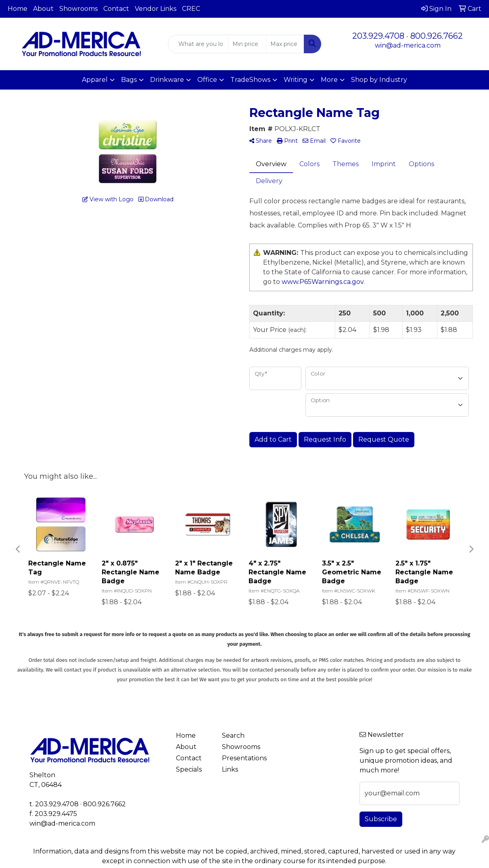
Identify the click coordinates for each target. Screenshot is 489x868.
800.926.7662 (437, 36)
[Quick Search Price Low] (247, 44)
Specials (189, 769)
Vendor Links (156, 9)
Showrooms (78, 9)
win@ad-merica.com (408, 45)
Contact (116, 9)
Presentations (240, 758)
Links (230, 769)
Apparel (95, 80)
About (43, 9)
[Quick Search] (198, 44)
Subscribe (381, 819)
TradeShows (250, 80)
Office (207, 80)
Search (233, 736)
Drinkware (167, 80)
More (329, 80)
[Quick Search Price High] (285, 44)
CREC (191, 9)
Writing (296, 80)
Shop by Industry (379, 80)
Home (18, 9)
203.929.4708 (378, 36)
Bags (129, 80)
